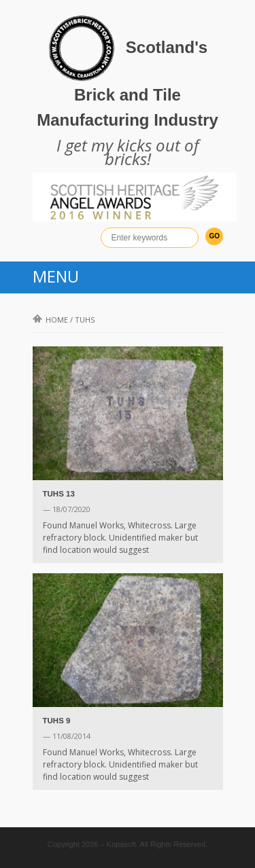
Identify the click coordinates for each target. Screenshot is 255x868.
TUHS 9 (57, 721)
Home (50, 320)
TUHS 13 (59, 494)
